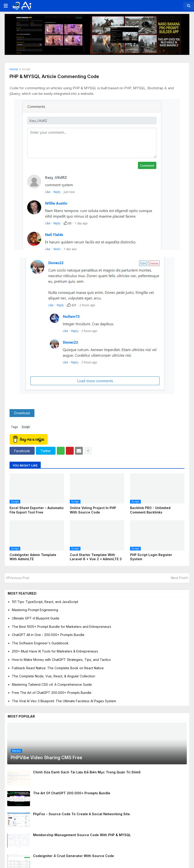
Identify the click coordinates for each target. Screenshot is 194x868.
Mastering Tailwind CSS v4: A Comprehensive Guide (52, 684)
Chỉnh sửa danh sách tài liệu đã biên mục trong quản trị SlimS (87, 772)
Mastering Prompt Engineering (35, 610)
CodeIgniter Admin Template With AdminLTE (33, 557)
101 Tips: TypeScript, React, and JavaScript (45, 602)
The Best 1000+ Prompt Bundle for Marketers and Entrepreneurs (62, 627)
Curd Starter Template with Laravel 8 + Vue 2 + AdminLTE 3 (96, 557)
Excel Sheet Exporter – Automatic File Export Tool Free (37, 510)
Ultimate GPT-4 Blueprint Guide (36, 618)
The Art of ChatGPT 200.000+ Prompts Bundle (72, 793)
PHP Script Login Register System (151, 557)
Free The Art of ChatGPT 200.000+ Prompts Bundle (52, 693)
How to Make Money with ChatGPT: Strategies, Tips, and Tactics (61, 660)
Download (22, 413)
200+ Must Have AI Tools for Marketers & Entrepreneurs (55, 651)
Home (14, 69)
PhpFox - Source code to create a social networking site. (82, 814)
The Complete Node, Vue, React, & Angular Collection (54, 676)
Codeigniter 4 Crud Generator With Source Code (74, 856)
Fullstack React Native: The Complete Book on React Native (58, 668)
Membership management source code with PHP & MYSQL (82, 835)
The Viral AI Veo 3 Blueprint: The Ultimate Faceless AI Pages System (64, 701)
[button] (5, 6)
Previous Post (19, 578)
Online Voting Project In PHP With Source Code (93, 510)
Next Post (178, 578)
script (26, 69)
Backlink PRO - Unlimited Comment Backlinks (150, 510)
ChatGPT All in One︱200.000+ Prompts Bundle (48, 635)
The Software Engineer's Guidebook (40, 643)
